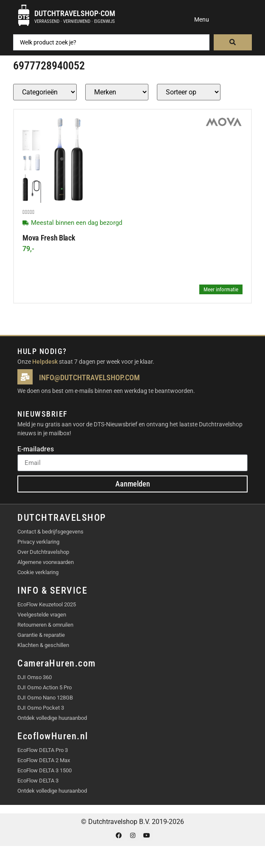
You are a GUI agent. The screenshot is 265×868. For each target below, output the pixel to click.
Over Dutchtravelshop (43, 552)
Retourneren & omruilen (45, 625)
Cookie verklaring (38, 572)
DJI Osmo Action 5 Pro (45, 687)
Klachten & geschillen (43, 645)
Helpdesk (45, 362)
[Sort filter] (189, 92)
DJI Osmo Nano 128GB (45, 698)
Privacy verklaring (38, 542)
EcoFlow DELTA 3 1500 (45, 770)
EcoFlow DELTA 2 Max (44, 760)
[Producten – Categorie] (45, 92)
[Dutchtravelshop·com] (24, 15)
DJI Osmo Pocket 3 (41, 708)
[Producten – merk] (117, 92)
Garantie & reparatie (41, 635)
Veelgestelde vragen (42, 615)
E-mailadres (36, 449)
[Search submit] (233, 42)
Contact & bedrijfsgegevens (50, 532)
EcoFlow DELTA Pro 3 (43, 750)
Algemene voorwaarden (46, 562)
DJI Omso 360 (35, 677)
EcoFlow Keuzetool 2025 (47, 604)
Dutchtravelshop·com (75, 13)
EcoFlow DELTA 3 (38, 781)
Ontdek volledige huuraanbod (52, 718)
